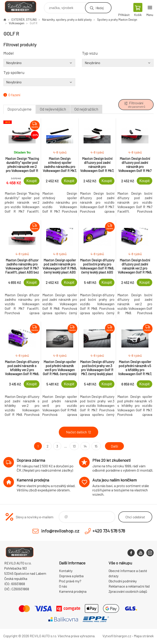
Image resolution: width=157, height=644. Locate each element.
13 (74, 446)
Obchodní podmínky (123, 581)
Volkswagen (17, 23)
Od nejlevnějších (53, 109)
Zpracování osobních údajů (128, 591)
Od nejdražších (86, 109)
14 (85, 446)
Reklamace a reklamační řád (129, 586)
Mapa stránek (144, 636)
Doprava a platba (71, 576)
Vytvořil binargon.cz (117, 636)
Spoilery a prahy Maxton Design (117, 20)
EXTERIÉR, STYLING (24, 20)
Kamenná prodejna (73, 591)
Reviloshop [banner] (23, 7)
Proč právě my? (70, 581)
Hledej (100, 8)
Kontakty (66, 571)
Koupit (31, 181)
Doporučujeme (19, 109)
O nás (63, 586)
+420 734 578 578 (109, 531)
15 (96, 446)
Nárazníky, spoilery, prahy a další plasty (67, 20)
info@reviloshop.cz (60, 531)
